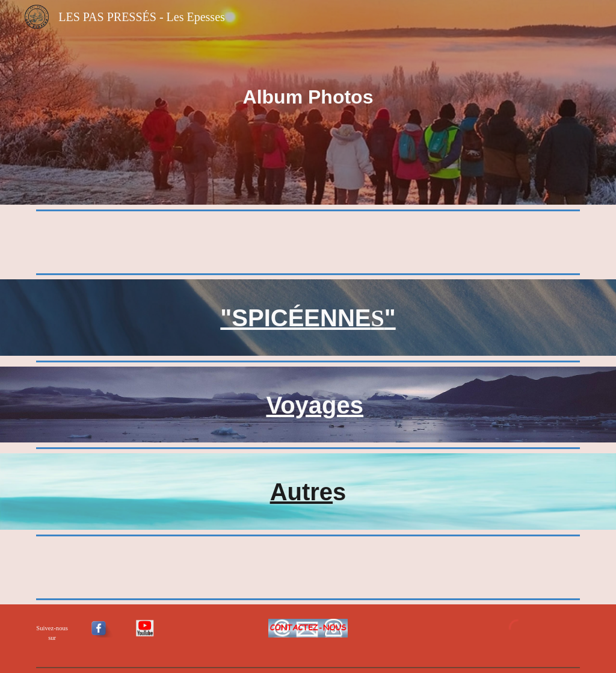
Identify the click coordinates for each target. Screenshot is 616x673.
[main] (308, 102)
